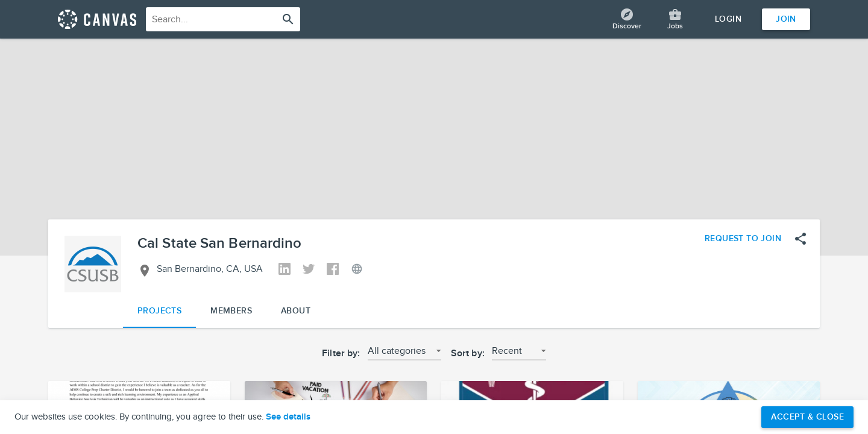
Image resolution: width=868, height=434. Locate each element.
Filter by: (341, 354)
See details (288, 417)
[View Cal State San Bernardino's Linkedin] (285, 270)
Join (786, 19)
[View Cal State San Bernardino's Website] (357, 270)
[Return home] (97, 19)
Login (728, 19)
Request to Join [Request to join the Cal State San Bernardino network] (743, 238)
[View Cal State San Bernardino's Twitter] (309, 270)
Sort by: (468, 354)
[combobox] (223, 19)
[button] (404, 354)
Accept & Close (807, 417)
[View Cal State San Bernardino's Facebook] (333, 270)
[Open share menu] (800, 239)
